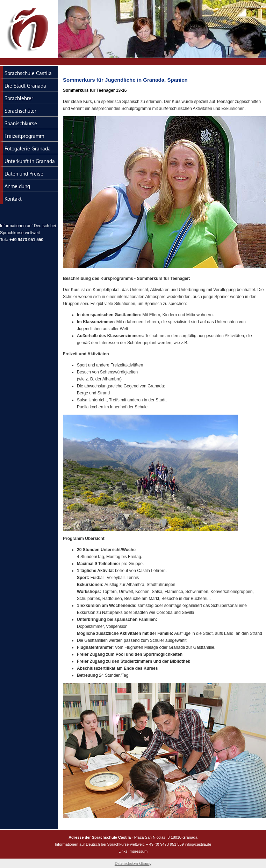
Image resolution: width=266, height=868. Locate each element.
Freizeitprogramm (24, 136)
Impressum (138, 851)
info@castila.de (198, 844)
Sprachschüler (20, 111)
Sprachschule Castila (28, 73)
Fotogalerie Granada (28, 149)
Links (123, 851)
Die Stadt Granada (25, 86)
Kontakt (13, 199)
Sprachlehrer (19, 98)
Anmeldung (17, 186)
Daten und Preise (24, 174)
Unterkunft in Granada (30, 161)
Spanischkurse (21, 123)
